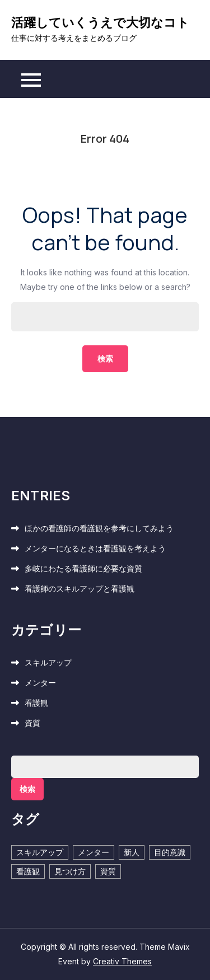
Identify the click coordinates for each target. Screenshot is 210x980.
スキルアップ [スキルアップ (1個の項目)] (40, 852)
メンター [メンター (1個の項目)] (94, 852)
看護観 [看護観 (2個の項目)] (28, 871)
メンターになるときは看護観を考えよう (95, 548)
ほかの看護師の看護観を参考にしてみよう (99, 528)
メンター (40, 683)
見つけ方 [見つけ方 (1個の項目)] (70, 871)
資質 (32, 723)
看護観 (36, 703)
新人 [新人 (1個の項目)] (132, 852)
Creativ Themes (122, 961)
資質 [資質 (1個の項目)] (108, 871)
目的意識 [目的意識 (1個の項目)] (170, 852)
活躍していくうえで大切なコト (100, 22)
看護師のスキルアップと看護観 (80, 589)
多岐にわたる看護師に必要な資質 (83, 568)
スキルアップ (48, 662)
